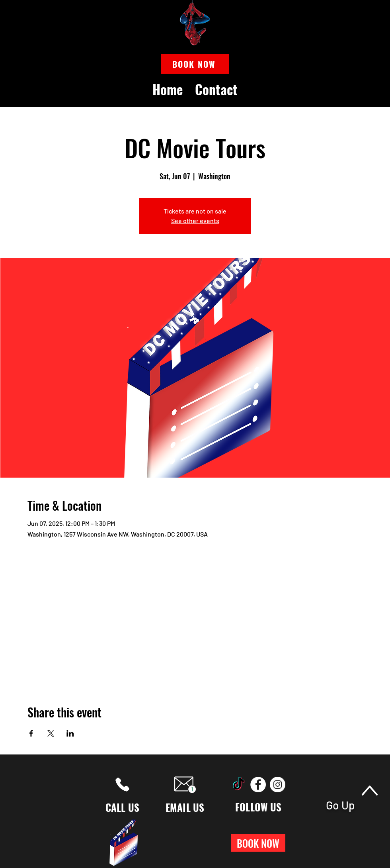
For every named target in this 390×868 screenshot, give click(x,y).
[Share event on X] (51, 733)
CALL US (123, 807)
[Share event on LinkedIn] (70, 733)
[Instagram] (278, 785)
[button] (195, 64)
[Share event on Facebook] (31, 733)
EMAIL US (185, 807)
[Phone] (122, 785)
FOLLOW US (258, 807)
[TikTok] (239, 785)
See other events (195, 220)
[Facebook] (258, 785)
